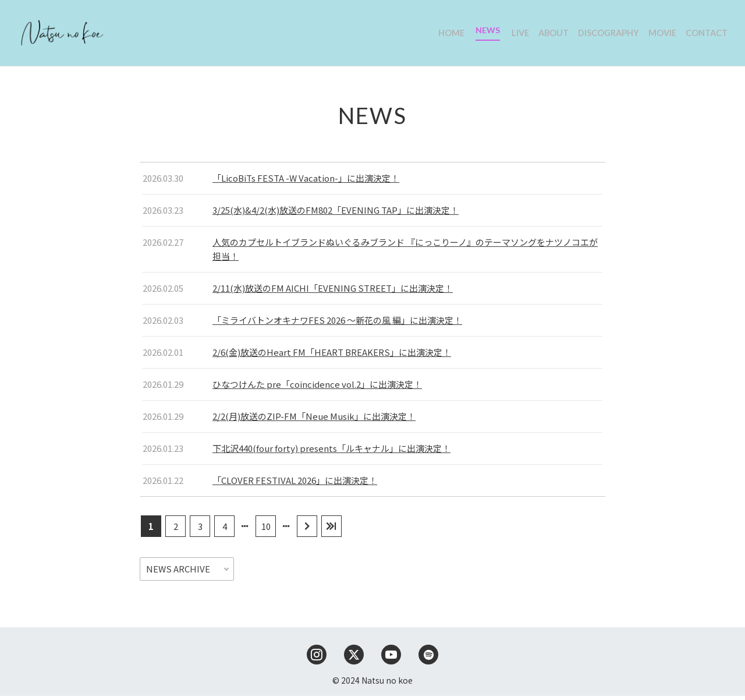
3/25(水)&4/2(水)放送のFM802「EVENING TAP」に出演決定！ (336, 214)
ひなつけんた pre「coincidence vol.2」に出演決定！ (317, 388)
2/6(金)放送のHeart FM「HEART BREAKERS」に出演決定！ (332, 356)
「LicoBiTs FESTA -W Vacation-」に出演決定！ (306, 182)
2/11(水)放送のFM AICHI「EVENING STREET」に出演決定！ (333, 292)
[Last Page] (331, 530)
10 (266, 530)
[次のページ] (307, 530)
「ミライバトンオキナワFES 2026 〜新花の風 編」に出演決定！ (337, 324)
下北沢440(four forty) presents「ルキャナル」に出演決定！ (331, 452)
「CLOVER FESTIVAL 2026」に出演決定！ (295, 484)
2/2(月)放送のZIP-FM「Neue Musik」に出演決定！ (314, 420)
